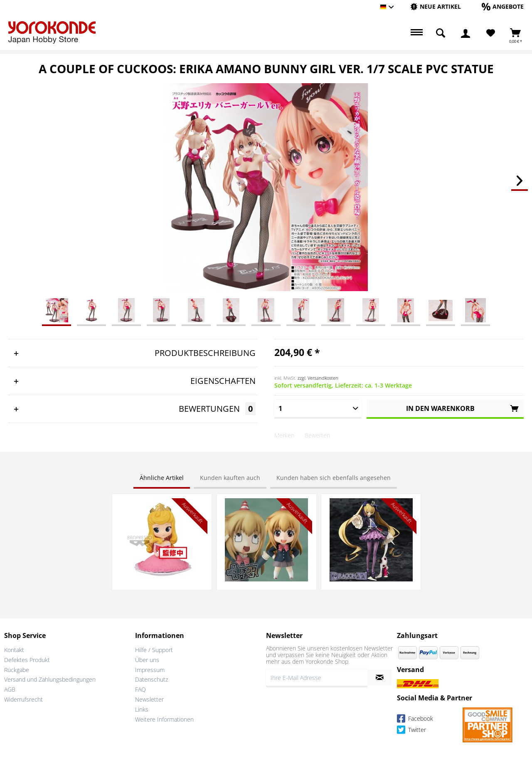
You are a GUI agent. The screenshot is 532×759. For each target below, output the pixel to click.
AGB (10, 689)
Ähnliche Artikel (162, 478)
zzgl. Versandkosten (318, 378)
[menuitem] (436, 7)
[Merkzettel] (491, 33)
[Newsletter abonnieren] (380, 677)
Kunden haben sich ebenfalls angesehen (334, 478)
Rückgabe (17, 670)
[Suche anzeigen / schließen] (441, 33)
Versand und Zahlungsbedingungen (50, 679)
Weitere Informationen (164, 719)
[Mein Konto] (465, 33)
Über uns (147, 660)
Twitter (411, 731)
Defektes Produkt (27, 660)
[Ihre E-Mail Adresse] (317, 677)
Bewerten (317, 435)
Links (142, 709)
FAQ (140, 689)
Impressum (150, 670)
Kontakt (14, 650)
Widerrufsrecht (23, 699)
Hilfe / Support (154, 650)
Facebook (415, 720)
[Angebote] (503, 6)
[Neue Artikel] (436, 6)
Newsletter (149, 699)
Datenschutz (151, 679)
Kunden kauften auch (230, 478)
